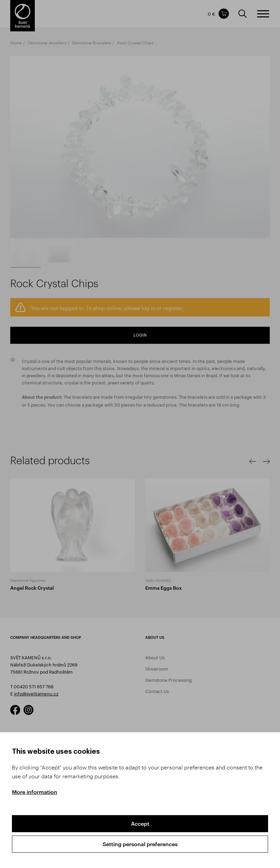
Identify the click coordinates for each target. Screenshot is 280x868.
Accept (140, 823)
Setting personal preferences (140, 844)
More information (35, 792)
